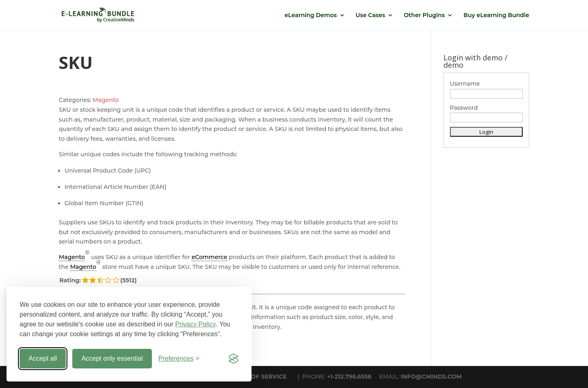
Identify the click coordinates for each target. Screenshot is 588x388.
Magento (106, 100)
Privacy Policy (196, 324)
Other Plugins (424, 16)
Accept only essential (112, 358)
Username (465, 84)
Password (464, 108)
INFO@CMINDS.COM (431, 377)
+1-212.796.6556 (349, 377)
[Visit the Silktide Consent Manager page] (234, 359)
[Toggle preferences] (179, 359)
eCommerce (209, 257)
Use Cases (370, 16)
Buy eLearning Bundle (496, 16)
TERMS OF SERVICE (258, 377)
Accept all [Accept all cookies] (43, 358)
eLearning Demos (311, 16)
